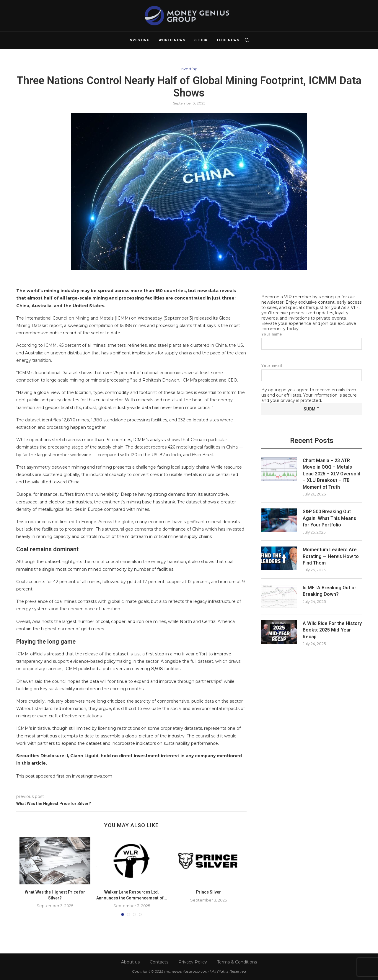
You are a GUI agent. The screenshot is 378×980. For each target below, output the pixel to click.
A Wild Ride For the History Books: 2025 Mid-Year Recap (332, 630)
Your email (312, 372)
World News (172, 40)
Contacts (159, 962)
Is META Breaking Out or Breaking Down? (329, 591)
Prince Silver (208, 892)
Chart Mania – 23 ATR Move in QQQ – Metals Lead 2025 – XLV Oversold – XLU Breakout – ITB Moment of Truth (331, 473)
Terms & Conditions (237, 962)
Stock (201, 40)
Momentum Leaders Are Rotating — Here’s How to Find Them (331, 556)
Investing (139, 40)
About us (130, 962)
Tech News (228, 40)
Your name (312, 341)
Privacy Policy (193, 962)
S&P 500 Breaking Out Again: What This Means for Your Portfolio (329, 518)
